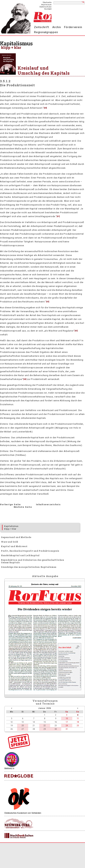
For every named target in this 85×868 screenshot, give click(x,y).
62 (48, 302)
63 (76, 331)
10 (67, 718)
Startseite (47, 2)
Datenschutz (46, 7)
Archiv (57, 27)
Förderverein (73, 27)
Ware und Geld (10, 542)
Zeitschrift (41, 27)
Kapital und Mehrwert (14, 546)
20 (23, 725)
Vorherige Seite (10, 504)
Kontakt (48, 9)
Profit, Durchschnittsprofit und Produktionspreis (30, 551)
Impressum (46, 5)
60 (45, 108)
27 (23, 729)
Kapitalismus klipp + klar (11, 527)
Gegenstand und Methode (16, 537)
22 (45, 725)
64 (25, 379)
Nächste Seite (23, 507)
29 (45, 729)
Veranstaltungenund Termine (45, 702)
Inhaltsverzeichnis (48, 504)
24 (67, 725)
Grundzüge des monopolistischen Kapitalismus (29, 567)
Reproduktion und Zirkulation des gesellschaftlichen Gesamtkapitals (33, 561)
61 (58, 216)
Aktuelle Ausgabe (45, 576)
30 (56, 729)
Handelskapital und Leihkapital (20, 555)
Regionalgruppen (46, 32)
